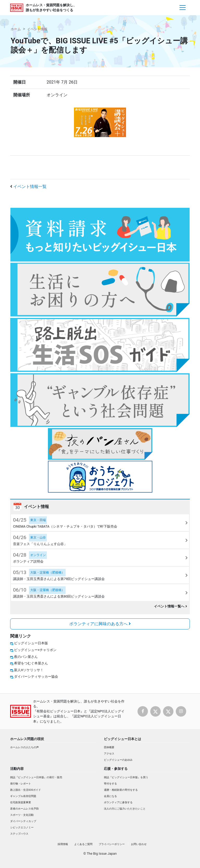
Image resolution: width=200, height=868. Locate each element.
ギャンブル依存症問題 (23, 796)
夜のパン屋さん (26, 657)
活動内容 (17, 769)
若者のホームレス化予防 (24, 809)
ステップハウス (19, 834)
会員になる (110, 796)
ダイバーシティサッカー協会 (36, 677)
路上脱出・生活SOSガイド (26, 790)
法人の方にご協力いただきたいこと (125, 809)
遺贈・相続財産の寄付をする (121, 790)
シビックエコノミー (22, 827)
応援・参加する (116, 769)
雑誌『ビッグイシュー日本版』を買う (126, 777)
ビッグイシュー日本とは (123, 739)
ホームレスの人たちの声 (24, 747)
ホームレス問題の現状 (27, 739)
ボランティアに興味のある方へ (100, 624)
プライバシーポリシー (112, 844)
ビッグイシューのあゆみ (118, 760)
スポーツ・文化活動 (22, 815)
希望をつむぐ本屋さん (31, 663)
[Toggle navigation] (183, 8)
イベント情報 (37, 29)
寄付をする (110, 784)
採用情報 (63, 844)
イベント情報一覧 (30, 187)
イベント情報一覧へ (170, 606)
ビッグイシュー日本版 (31, 643)
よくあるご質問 (83, 844)
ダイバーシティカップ (23, 821)
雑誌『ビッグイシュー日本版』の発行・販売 (36, 777)
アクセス (109, 754)
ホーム (16, 29)
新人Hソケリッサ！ (29, 670)
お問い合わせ (139, 844)
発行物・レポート (21, 784)
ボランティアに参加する (118, 802)
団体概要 (109, 747)
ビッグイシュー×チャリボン (35, 650)
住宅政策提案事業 (21, 802)
